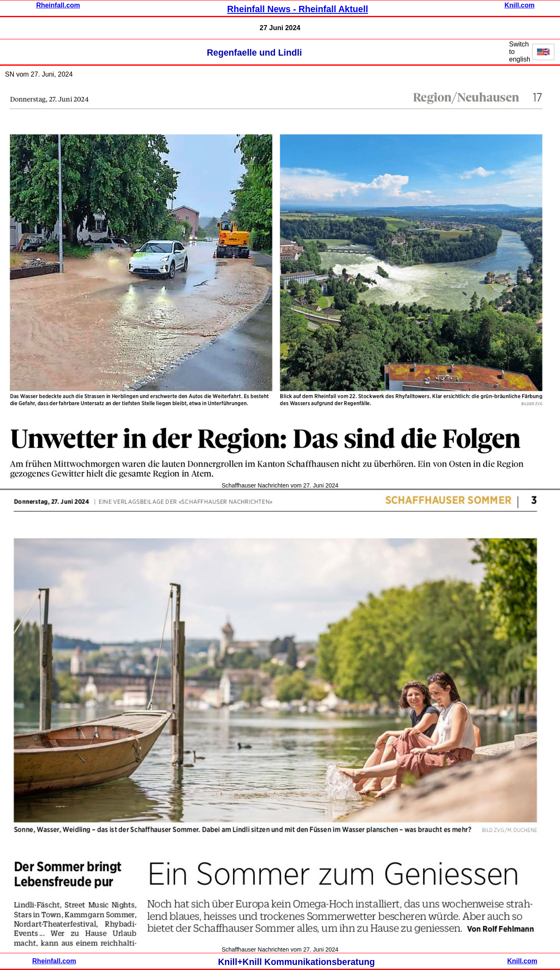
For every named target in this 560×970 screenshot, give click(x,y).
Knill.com (519, 5)
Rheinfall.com (58, 5)
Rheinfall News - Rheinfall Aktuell (298, 9)
